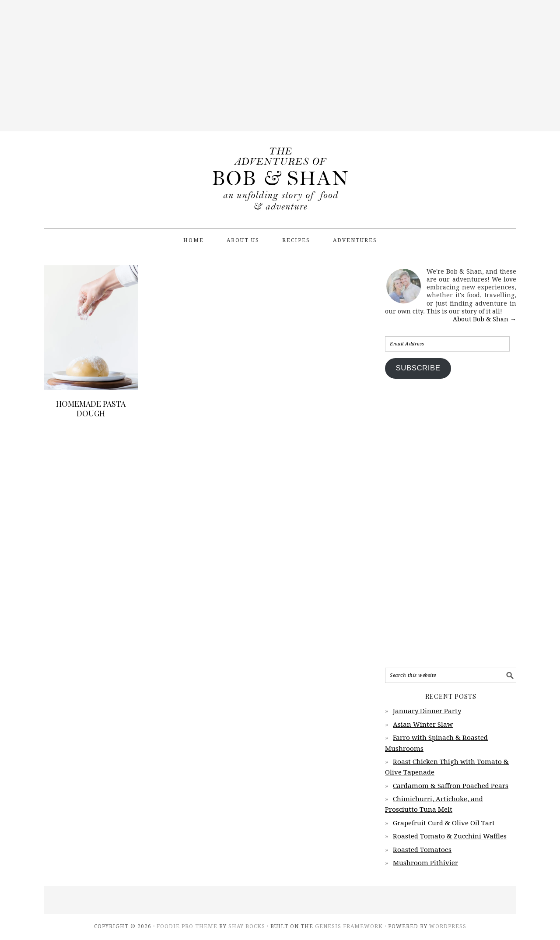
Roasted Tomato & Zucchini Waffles (450, 836)
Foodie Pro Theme (187, 926)
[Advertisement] (280, 66)
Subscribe (418, 368)
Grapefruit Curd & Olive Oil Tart (444, 823)
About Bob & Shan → (485, 319)
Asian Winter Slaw (423, 725)
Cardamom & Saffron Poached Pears (451, 786)
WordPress (448, 926)
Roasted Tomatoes (422, 850)
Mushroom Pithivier (425, 863)
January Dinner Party (427, 711)
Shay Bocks (247, 926)
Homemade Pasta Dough (91, 408)
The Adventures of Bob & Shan (280, 176)
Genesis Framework (349, 926)
